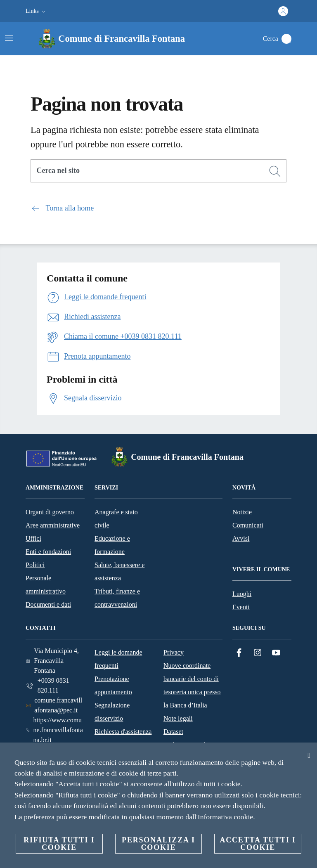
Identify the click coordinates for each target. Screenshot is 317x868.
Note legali (178, 718)
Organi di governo (50, 512)
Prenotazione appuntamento (113, 685)
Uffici (33, 538)
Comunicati (248, 525)
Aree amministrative (53, 525)
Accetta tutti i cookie (258, 844)
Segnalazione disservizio (112, 712)
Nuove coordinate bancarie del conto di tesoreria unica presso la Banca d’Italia (192, 685)
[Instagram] (258, 653)
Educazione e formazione (112, 545)
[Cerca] (286, 39)
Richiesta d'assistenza (123, 732)
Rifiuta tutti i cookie (59, 844)
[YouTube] (276, 653)
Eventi (241, 607)
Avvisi (241, 538)
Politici (35, 565)
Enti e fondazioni (48, 552)
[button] (37, 11)
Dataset (173, 732)
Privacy (174, 652)
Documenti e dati (48, 604)
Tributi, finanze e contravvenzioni (117, 598)
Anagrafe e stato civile (116, 519)
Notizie (242, 512)
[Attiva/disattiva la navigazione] (9, 38)
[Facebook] (239, 653)
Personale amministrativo (46, 585)
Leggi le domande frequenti (118, 659)
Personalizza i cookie (158, 844)
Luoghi (242, 594)
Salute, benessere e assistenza (119, 571)
